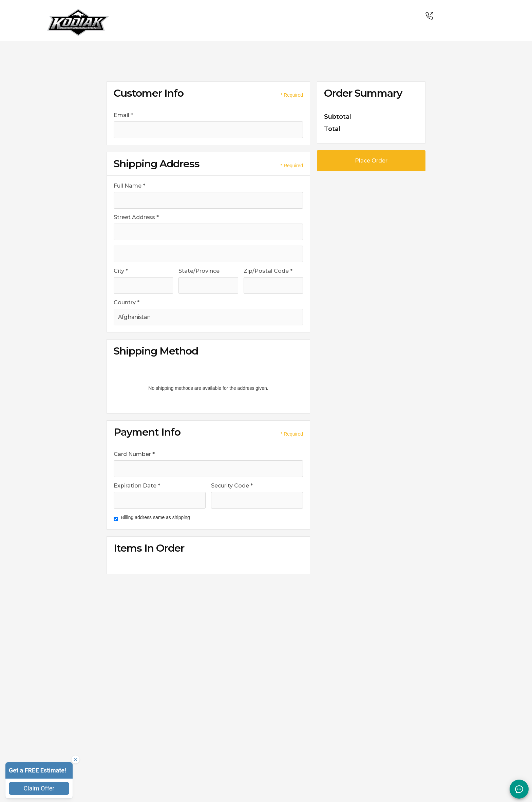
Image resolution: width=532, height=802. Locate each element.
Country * (127, 302)
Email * (123, 115)
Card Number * (134, 454)
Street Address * (136, 217)
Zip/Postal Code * (268, 271)
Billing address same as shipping (155, 517)
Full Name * (129, 186)
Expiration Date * (137, 486)
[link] (78, 13)
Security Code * (232, 486)
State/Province (199, 271)
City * (121, 271)
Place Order (371, 161)
